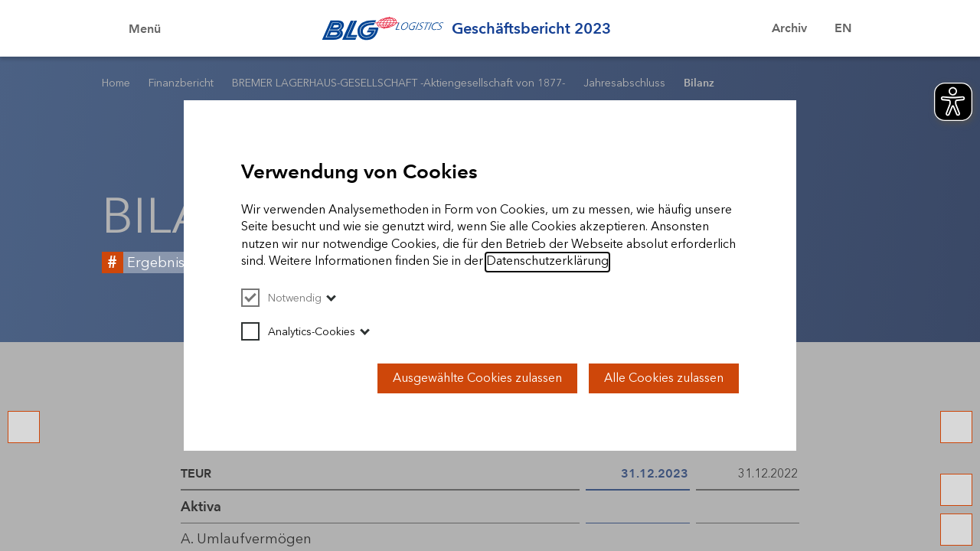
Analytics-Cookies (298, 332)
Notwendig (281, 298)
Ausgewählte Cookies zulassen (477, 378)
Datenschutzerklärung (547, 261)
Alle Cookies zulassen (664, 378)
